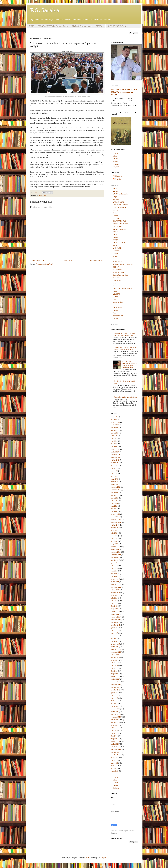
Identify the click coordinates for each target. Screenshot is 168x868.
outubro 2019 (115, 557)
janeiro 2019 (115, 582)
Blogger (103, 858)
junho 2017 (114, 633)
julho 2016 (114, 663)
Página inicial (67, 260)
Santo (114, 299)
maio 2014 (114, 733)
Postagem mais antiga (96, 260)
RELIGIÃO (116, 294)
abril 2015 (114, 703)
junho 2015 (114, 698)
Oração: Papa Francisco (120, 275)
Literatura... (116, 254)
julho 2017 (114, 631)
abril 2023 (114, 444)
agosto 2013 (115, 758)
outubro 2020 (115, 525)
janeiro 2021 (115, 517)
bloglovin (116, 167)
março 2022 (114, 479)
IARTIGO (116, 245)
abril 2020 (114, 541)
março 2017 (114, 641)
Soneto (115, 305)
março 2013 (114, 771)
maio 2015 (114, 701)
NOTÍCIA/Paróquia (119, 272)
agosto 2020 (115, 530)
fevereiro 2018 (115, 612)
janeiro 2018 (115, 614)
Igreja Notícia (43, 195)
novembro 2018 (116, 587)
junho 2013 (114, 763)
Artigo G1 (116, 197)
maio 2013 (114, 766)
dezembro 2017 (116, 617)
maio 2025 (114, 417)
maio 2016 (114, 668)
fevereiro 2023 (115, 449)
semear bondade (118, 302)
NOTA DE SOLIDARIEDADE (123, 264)
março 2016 (114, 674)
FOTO (115, 235)
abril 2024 (114, 420)
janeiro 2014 (115, 744)
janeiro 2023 (115, 452)
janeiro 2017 (115, 647)
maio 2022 (114, 474)
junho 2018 (114, 601)
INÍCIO (31, 26)
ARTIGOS (100, 26)
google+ (115, 161)
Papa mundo (117, 281)
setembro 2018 (115, 593)
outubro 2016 (115, 655)
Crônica (115, 216)
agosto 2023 (115, 433)
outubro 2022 (115, 460)
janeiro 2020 (115, 549)
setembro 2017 (115, 625)
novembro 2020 (116, 522)
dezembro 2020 (116, 520)
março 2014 (114, 739)
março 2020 (114, 544)
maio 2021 (114, 506)
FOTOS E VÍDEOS (119, 243)
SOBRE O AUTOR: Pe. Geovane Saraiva (53, 26)
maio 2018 (114, 603)
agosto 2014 (115, 725)
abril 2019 (114, 574)
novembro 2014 (116, 717)
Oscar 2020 (116, 278)
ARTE (115, 189)
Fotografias (116, 237)
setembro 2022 (115, 463)
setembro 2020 (115, 528)
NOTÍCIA (116, 267)
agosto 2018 (115, 595)
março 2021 (114, 512)
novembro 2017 (116, 620)
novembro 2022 (116, 457)
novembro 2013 (116, 750)
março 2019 (114, 576)
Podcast (115, 286)
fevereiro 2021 (115, 514)
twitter (115, 156)
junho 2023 (114, 438)
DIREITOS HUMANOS (120, 224)
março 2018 (114, 609)
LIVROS (116, 256)
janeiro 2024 (115, 425)
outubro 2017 (115, 622)
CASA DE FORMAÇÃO (117, 26)
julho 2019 (114, 566)
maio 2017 (114, 636)
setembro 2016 (115, 658)
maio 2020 (114, 539)
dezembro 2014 (116, 714)
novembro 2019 (116, 555)
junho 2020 (114, 536)
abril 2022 (114, 476)
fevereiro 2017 (115, 644)
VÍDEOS (116, 318)
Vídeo (115, 313)
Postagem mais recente (38, 260)
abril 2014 (114, 736)
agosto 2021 (115, 498)
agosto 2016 (115, 660)
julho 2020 (114, 533)
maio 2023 (114, 441)
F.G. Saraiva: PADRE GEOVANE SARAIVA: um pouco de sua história (124, 92)
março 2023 (114, 447)
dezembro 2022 (116, 455)
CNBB (115, 213)
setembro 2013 (115, 755)
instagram (116, 164)
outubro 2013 (115, 752)
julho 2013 (114, 760)
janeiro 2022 (115, 484)
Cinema (115, 210)
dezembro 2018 (116, 584)
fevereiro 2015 (115, 709)
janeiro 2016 (115, 679)
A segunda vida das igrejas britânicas (126, 397)
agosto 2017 (115, 628)
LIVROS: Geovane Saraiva (82, 26)
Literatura (116, 251)
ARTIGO (116, 191)
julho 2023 (114, 436)
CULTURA (116, 218)
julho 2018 (114, 598)
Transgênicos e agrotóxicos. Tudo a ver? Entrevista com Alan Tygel (125, 334)
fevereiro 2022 (115, 482)
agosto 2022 (115, 465)
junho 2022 (114, 471)
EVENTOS (116, 232)
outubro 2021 (115, 493)
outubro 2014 (115, 720)
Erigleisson (118, 176)
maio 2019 (114, 571)
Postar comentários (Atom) (44, 264)
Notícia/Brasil (117, 270)
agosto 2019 (115, 563)
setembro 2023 (115, 430)
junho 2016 (114, 666)
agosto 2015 (115, 693)
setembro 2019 (115, 560)
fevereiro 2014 (115, 741)
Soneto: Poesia (117, 308)
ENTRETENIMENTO (120, 229)
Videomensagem (118, 316)
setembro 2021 (115, 495)
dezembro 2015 (116, 682)
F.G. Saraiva (45, 10)
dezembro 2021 (116, 487)
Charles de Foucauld (119, 207)
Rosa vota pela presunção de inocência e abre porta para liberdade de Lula (129, 364)
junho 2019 (114, 568)
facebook (116, 153)
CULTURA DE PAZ (119, 221)
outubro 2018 (115, 590)
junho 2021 (114, 503)
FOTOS (115, 240)
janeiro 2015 (115, 712)
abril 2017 (114, 639)
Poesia (115, 291)
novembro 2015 (116, 685)
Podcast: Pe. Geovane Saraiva (122, 289)
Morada (115, 259)
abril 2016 (114, 671)
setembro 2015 (115, 690)
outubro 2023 (115, 428)
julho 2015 (114, 695)
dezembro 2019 (116, 552)
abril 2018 (114, 606)
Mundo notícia (117, 262)
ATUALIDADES (118, 202)
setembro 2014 (115, 722)
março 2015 (114, 706)
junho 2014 (114, 731)
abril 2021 (114, 509)
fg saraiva (118, 179)
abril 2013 (114, 768)
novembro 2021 (116, 490)
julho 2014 (114, 728)
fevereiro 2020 (115, 547)
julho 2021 (114, 501)
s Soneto (115, 297)
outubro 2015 (115, 687)
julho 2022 (114, 468)
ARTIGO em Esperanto (120, 194)
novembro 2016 (116, 652)
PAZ (114, 283)
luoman (88, 858)
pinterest (115, 159)
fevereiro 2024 (115, 422)
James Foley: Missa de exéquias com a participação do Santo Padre (126, 348)
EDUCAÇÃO (117, 226)
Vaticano (115, 310)
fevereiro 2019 (115, 579)
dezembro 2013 (116, 747)
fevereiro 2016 (115, 676)
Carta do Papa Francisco (120, 205)
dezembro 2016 (116, 649)
